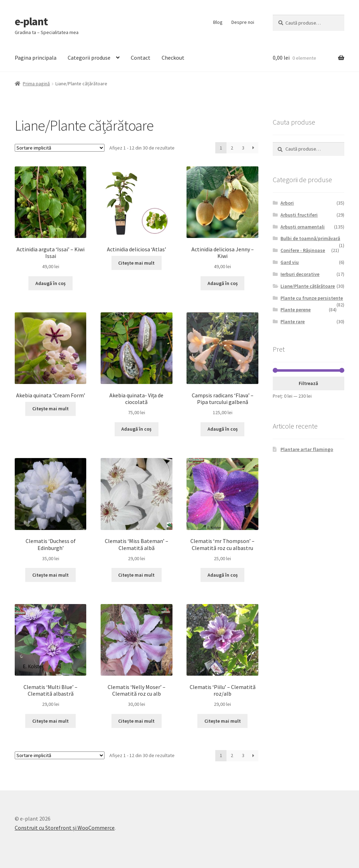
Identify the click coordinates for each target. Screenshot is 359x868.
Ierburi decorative (300, 274)
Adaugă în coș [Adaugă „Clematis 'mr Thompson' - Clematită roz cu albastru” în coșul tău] (223, 575)
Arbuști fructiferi (299, 215)
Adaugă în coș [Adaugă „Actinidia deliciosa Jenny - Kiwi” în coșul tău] (223, 283)
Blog (218, 22)
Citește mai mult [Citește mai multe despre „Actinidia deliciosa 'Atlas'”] (136, 263)
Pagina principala (36, 58)
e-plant (31, 21)
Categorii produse (89, 58)
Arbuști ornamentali (303, 227)
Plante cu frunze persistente (312, 298)
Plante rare (293, 322)
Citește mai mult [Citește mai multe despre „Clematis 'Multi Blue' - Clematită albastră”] (50, 721)
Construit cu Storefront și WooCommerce (65, 828)
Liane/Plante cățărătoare (308, 286)
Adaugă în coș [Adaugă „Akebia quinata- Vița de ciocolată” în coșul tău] (136, 429)
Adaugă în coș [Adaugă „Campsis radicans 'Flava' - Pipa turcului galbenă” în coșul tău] (223, 429)
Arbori (287, 203)
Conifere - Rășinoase (303, 250)
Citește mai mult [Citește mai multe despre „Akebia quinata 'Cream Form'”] (50, 409)
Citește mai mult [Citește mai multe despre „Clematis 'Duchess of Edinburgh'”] (50, 575)
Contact (141, 58)
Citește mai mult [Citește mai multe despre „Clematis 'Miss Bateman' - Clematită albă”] (136, 575)
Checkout (173, 58)
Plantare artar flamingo (307, 449)
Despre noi (243, 22)
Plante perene (296, 310)
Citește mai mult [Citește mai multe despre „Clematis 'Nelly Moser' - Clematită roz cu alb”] (136, 721)
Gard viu (290, 262)
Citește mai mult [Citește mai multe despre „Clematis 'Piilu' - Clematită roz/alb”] (223, 721)
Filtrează (308, 383)
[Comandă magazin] (60, 148)
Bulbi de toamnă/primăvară (310, 238)
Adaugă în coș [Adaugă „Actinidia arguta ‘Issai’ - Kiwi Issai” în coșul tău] (50, 283)
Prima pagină (36, 84)
